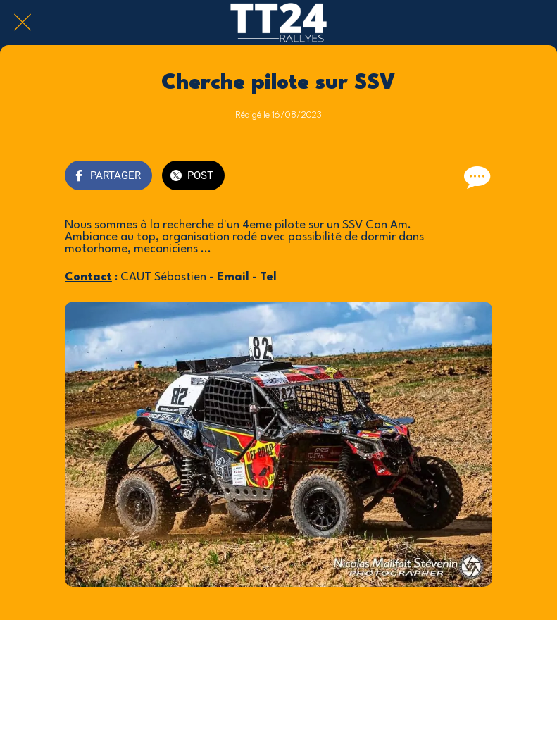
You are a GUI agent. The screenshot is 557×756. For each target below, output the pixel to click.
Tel (268, 277)
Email (233, 277)
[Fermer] (23, 23)
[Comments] (475, 177)
